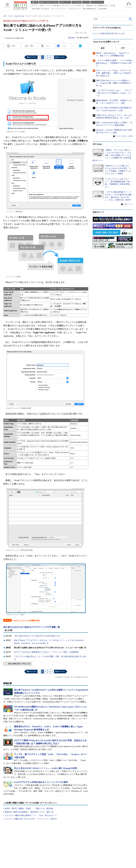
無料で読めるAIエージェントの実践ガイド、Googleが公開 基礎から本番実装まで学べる (114, 83)
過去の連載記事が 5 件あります (19, 664)
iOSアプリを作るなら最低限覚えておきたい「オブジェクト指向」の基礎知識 (46, 652)
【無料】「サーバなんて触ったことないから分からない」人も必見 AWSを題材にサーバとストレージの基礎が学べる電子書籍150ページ (112, 155)
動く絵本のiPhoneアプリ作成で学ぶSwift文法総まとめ (37, 636)
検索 (130, 19)
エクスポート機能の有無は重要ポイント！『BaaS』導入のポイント (31, 815)
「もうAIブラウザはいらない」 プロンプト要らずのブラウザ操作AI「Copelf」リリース (114, 93)
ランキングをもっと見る (124, 136)
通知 (32, 46)
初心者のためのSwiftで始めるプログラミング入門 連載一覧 (32, 627)
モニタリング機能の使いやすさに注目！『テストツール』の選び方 (31, 819)
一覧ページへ (128, 204)
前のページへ (32, 57)
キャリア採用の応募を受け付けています (110, 33)
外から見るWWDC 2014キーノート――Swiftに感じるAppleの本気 (45, 768)
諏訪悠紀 (72, 38)
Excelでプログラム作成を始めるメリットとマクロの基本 (41, 782)
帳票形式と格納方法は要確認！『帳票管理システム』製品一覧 (29, 812)
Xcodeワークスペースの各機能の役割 (26, 620)
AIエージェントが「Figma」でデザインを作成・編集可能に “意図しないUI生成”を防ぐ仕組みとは (114, 73)
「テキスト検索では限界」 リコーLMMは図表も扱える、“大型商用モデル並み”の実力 (114, 63)
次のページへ (60, 57)
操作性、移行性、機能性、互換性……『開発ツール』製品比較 (29, 808)
